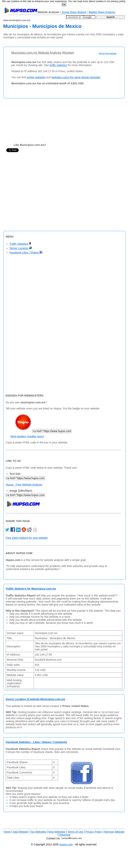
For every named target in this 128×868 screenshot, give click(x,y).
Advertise (65, 835)
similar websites (36, 77)
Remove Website (114, 832)
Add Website (20, 832)
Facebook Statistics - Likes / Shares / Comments (36, 742)
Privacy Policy (94, 832)
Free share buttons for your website (27, 538)
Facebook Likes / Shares (26, 253)
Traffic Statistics (20, 244)
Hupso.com (66, 844)
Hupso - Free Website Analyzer (24, 485)
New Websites (57, 832)
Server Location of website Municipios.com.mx (35, 699)
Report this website (108, 53)
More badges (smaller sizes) (27, 436)
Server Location (21, 248)
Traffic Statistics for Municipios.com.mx (31, 589)
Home (7, 832)
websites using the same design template (76, 77)
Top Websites (38, 832)
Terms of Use (75, 832)
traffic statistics (58, 65)
